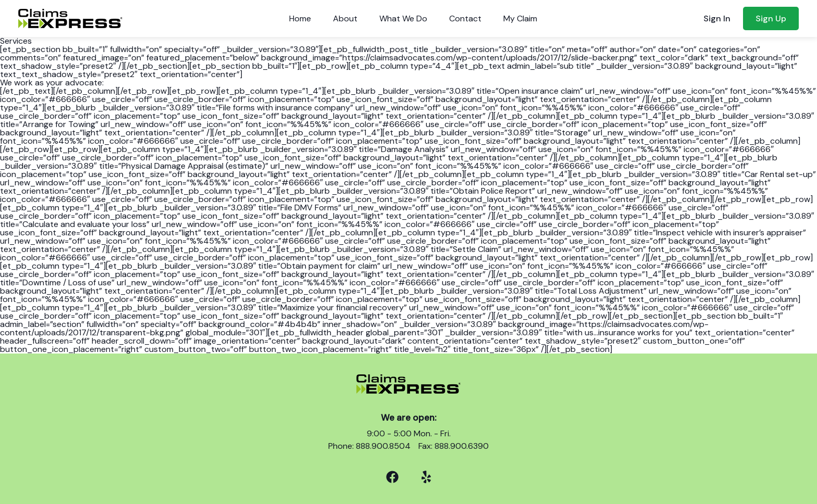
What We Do (403, 18)
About (345, 18)
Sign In (717, 18)
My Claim (520, 18)
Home (300, 18)
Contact (465, 18)
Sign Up (771, 18)
